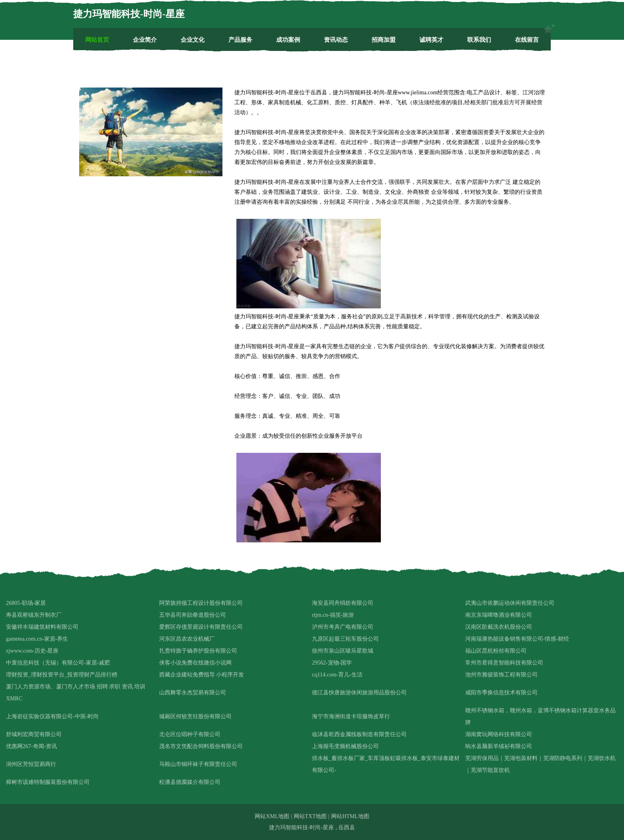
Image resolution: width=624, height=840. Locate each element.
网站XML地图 (272, 816)
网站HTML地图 (350, 816)
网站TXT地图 (310, 816)
